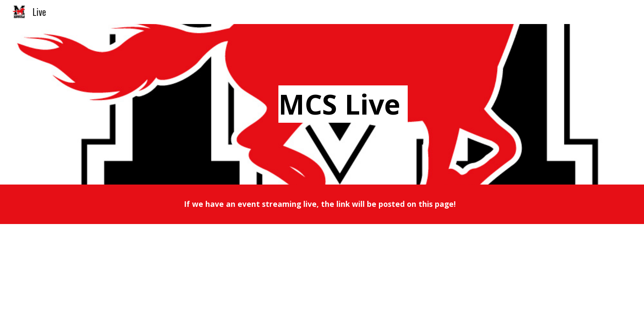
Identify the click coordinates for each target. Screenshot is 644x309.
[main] (343, 104)
